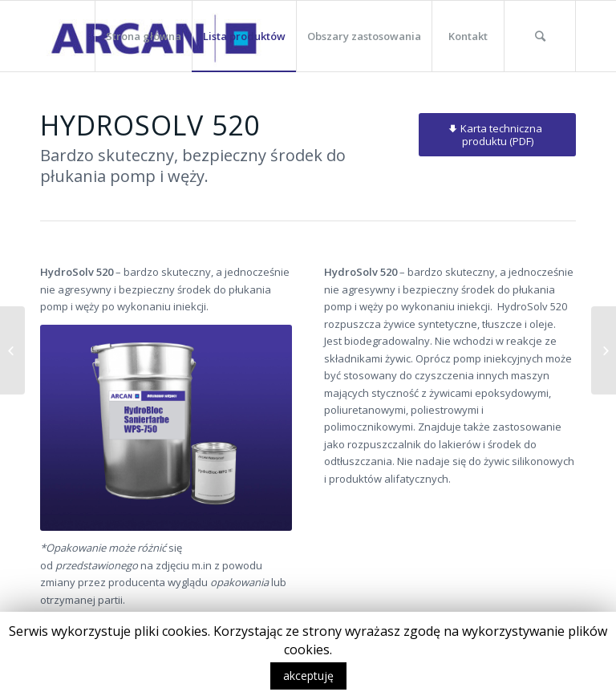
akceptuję (308, 676)
